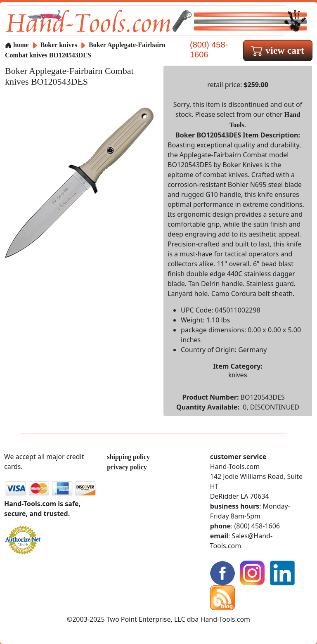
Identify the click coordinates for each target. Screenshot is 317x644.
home (17, 45)
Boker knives (59, 45)
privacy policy (127, 467)
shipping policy (128, 457)
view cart (278, 50)
